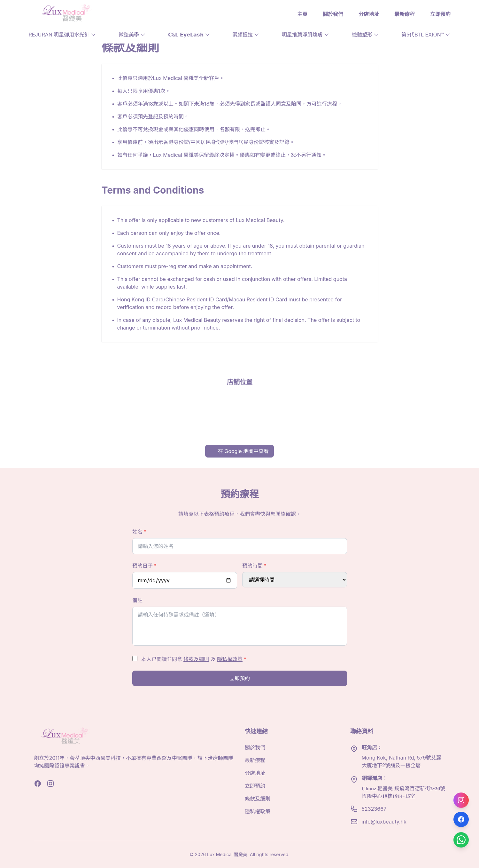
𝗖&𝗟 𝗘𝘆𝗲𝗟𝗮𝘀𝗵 (189, 35)
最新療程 (405, 14)
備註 (137, 600)
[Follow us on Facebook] (461, 819)
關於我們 (333, 14)
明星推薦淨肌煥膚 (305, 35)
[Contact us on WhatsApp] (461, 840)
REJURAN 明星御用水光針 (62, 35)
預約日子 (145, 566)
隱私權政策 (230, 659)
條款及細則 (196, 659)
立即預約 (440, 14)
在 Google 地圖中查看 (239, 451)
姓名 (139, 532)
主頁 (302, 14)
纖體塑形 (365, 35)
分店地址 (369, 14)
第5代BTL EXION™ (426, 35)
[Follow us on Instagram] (461, 800)
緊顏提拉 (246, 35)
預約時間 (255, 566)
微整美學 (132, 35)
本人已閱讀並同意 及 (194, 659)
